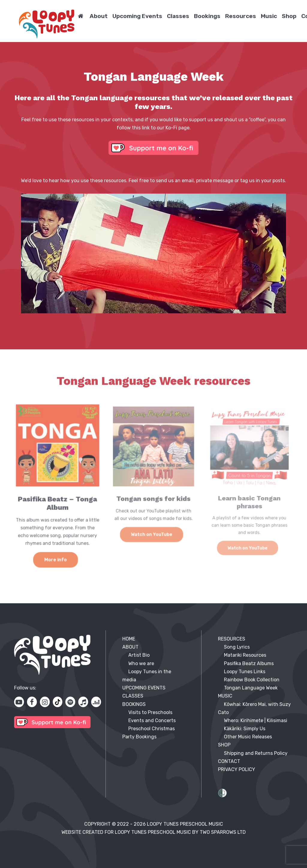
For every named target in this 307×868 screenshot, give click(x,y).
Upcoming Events (137, 16)
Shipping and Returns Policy (256, 753)
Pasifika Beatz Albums (249, 663)
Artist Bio (139, 655)
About (99, 16)
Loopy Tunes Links (245, 672)
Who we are (141, 663)
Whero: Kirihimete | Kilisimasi (256, 720)
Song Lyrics (237, 647)
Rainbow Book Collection (252, 680)
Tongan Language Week (251, 688)
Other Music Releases (248, 737)
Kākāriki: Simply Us (245, 729)
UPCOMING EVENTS (144, 688)
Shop (289, 16)
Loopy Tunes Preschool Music (185, 824)
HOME (129, 639)
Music (269, 16)
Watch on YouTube (152, 533)
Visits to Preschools (150, 712)
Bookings (207, 16)
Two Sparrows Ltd (223, 832)
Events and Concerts (152, 720)
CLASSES (133, 696)
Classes (178, 16)
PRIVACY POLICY (237, 769)
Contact (229, 761)
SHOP (224, 745)
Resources (241, 16)
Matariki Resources (245, 655)
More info (56, 556)
